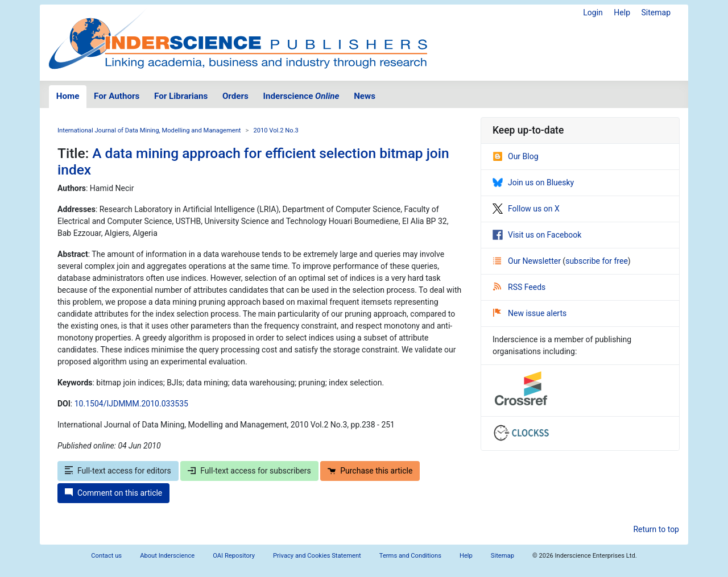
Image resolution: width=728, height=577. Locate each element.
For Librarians (181, 96)
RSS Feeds (519, 287)
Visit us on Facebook (537, 235)
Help (622, 13)
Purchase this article (370, 471)
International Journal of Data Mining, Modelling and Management (149, 130)
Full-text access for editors (118, 471)
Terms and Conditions (410, 556)
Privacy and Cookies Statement (317, 556)
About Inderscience (167, 556)
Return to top (656, 529)
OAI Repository (234, 556)
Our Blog (516, 156)
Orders (235, 96)
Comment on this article (113, 493)
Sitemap (656, 13)
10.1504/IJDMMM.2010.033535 (131, 404)
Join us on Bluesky (533, 182)
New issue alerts (530, 313)
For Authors (117, 96)
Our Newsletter (528, 261)
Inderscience (301, 96)
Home (68, 96)
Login (593, 13)
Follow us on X (526, 209)
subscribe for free (597, 261)
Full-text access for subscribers (249, 471)
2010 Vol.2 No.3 (276, 130)
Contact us (106, 556)
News (365, 96)
